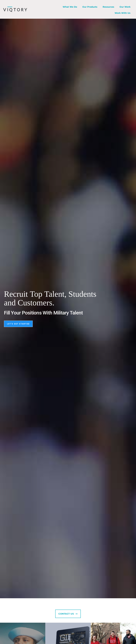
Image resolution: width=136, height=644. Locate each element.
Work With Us (123, 13)
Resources (108, 7)
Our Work (125, 7)
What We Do (70, 7)
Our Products (90, 7)
